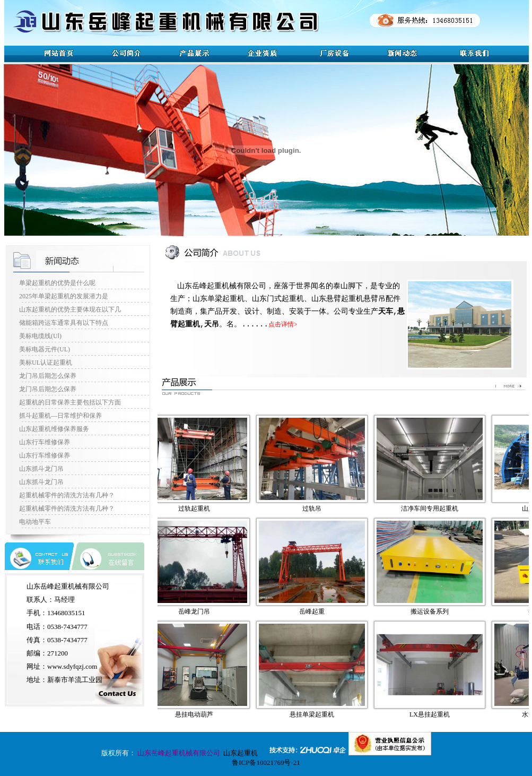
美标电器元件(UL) (45, 349)
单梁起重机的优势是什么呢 (57, 283)
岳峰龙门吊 (202, 611)
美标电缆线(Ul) (40, 336)
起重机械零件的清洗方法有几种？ (67, 495)
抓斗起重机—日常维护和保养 (60, 416)
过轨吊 (319, 508)
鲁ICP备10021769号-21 (266, 762)
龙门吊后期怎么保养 (48, 376)
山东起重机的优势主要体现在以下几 (70, 309)
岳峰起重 (319, 611)
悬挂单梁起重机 (319, 714)
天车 (386, 312)
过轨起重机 (202, 508)
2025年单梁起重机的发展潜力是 (64, 296)
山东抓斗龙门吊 (41, 469)
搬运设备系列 (437, 611)
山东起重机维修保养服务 (54, 429)
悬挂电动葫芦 (202, 714)
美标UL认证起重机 (46, 363)
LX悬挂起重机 (437, 714)
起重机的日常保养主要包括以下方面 (70, 402)
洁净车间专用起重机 (437, 508)
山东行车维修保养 (45, 442)
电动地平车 (35, 522)
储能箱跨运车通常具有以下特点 (64, 323)
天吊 (212, 324)
